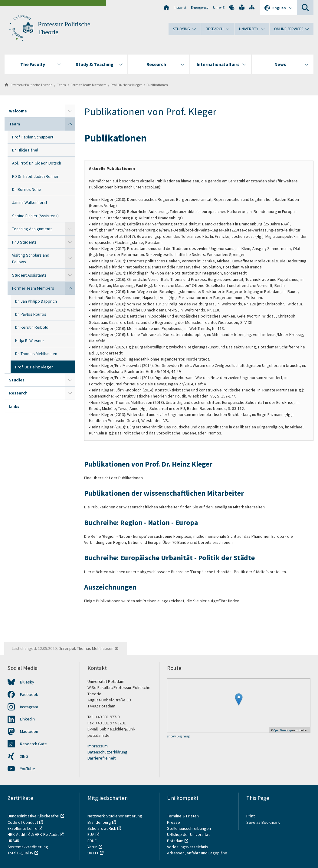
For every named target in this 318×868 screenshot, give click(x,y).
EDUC (92, 841)
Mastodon (29, 731)
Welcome (18, 111)
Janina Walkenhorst (30, 202)
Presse (174, 822)
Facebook (29, 694)
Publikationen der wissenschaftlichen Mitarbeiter (164, 493)
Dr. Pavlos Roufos (31, 314)
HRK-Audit (16, 834)
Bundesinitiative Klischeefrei (33, 816)
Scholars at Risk (102, 828)
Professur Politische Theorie (31, 85)
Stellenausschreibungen (189, 828)
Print (251, 816)
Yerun (92, 847)
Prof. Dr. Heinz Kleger (126, 85)
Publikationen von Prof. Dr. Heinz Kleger (148, 464)
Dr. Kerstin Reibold (32, 327)
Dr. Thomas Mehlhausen (36, 354)
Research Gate (33, 744)
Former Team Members (88, 85)
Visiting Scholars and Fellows (31, 258)
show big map (179, 736)
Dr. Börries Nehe (27, 189)
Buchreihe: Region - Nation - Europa (141, 522)
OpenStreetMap (283, 730)
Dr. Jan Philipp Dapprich (36, 301)
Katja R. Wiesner (30, 341)
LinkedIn (27, 719)
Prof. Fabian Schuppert (33, 137)
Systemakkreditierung (28, 847)
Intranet (180, 7)
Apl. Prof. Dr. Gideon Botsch (37, 163)
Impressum (98, 746)
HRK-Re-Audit (47, 834)
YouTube (28, 769)
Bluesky (27, 682)
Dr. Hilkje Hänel (25, 150)
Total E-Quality (20, 853)
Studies (17, 380)
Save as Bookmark (263, 822)
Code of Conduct (23, 822)
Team (61, 85)
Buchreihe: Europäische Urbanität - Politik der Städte (169, 558)
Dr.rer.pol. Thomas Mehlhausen (86, 648)
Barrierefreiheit (102, 758)
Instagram (29, 707)
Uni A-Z (219, 7)
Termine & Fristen (183, 816)
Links (14, 406)
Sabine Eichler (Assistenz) (35, 216)
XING (24, 756)
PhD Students (24, 242)
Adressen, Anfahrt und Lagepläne (197, 853)
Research (18, 393)
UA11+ (93, 853)
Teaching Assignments (32, 229)
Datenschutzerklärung (107, 752)
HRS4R (13, 841)
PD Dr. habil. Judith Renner (35, 176)
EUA (91, 834)
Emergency (200, 7)
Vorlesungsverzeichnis (188, 847)
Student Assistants (29, 275)
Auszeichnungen (110, 587)
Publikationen (157, 85)
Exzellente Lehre (23, 828)
